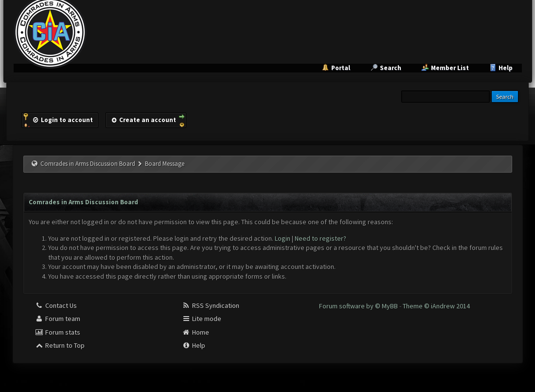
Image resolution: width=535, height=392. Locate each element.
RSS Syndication (211, 305)
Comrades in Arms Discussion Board (88, 164)
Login (283, 238)
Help (506, 68)
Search (391, 68)
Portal (341, 68)
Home (196, 332)
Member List (450, 68)
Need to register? (321, 238)
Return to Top (60, 345)
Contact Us (56, 305)
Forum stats (58, 332)
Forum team (58, 319)
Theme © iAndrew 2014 (436, 306)
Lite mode (202, 319)
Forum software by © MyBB (359, 306)
